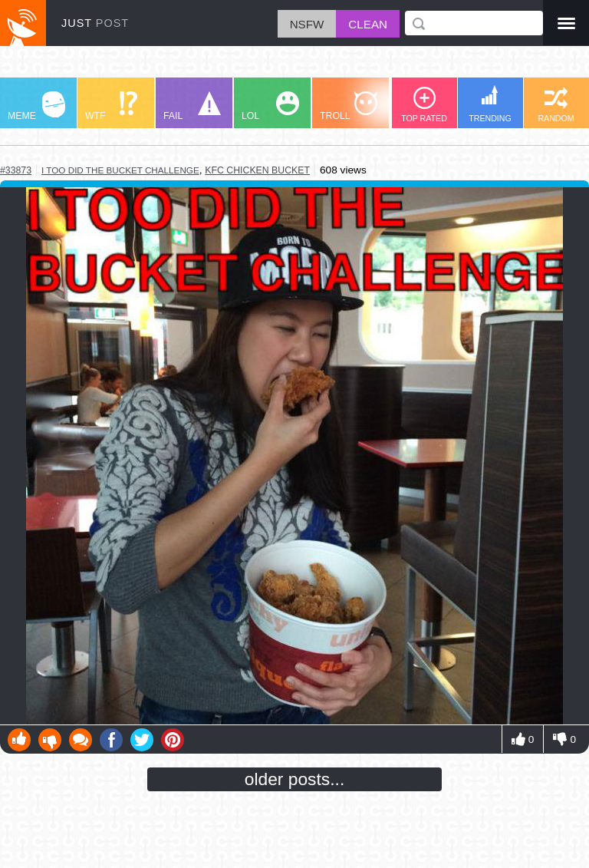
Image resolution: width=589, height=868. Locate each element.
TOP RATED (424, 105)
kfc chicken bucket (257, 170)
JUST (95, 23)
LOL (270, 106)
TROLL (349, 106)
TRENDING (490, 104)
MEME (36, 106)
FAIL (192, 106)
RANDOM (556, 105)
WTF (111, 106)
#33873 (16, 170)
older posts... (295, 779)
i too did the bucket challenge (120, 170)
